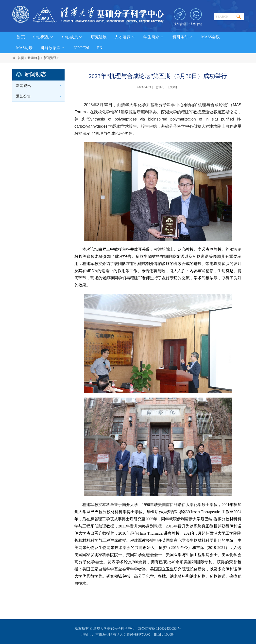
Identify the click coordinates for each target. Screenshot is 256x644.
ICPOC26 (81, 48)
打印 (160, 87)
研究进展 (99, 37)
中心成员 (73, 37)
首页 (21, 58)
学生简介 (154, 37)
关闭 (173, 87)
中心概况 (43, 37)
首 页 (21, 37)
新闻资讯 (50, 58)
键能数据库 (53, 48)
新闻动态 (34, 58)
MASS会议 (211, 37)
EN (100, 48)
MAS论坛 (25, 48)
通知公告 (23, 96)
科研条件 (183, 37)
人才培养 (125, 37)
